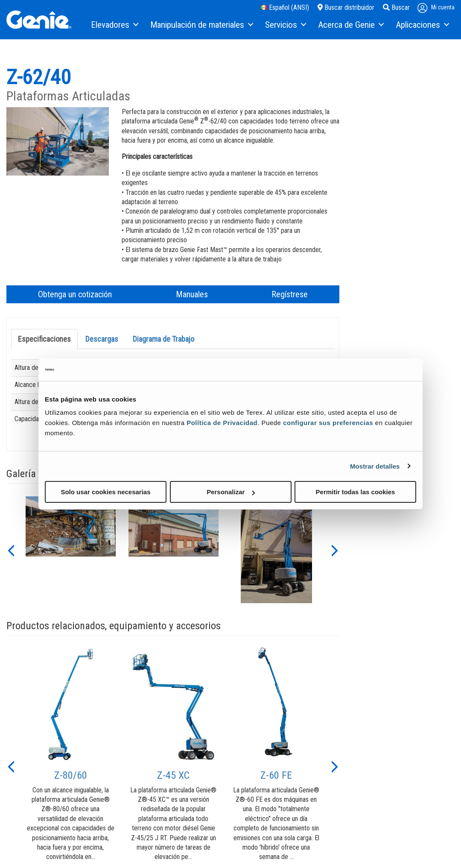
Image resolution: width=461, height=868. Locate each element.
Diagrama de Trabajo (163, 339)
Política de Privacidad (222, 423)
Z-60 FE (276, 775)
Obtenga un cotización (75, 294)
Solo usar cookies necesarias (105, 492)
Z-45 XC (173, 775)
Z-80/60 (71, 775)
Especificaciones (44, 339)
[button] (11, 550)
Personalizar (231, 492)
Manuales (192, 294)
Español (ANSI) (285, 7)
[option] (71, 550)
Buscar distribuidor (346, 7)
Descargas (102, 339)
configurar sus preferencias (328, 423)
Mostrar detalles (375, 466)
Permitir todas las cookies (356, 492)
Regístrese (290, 294)
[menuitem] (114, 25)
